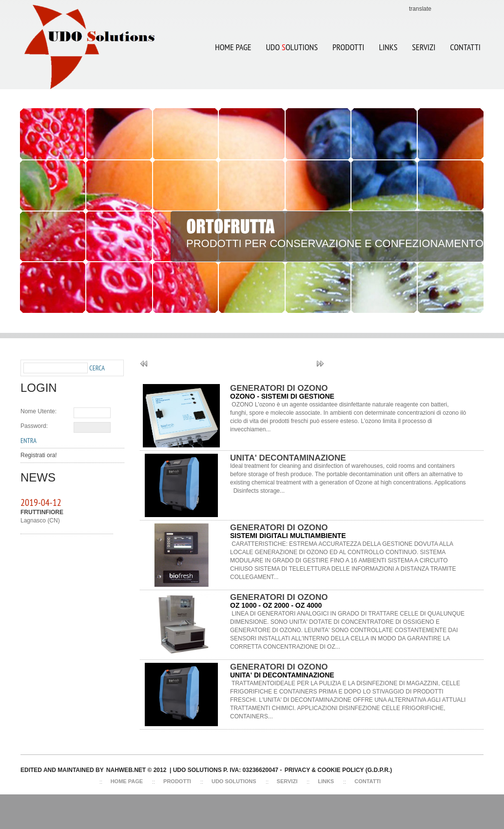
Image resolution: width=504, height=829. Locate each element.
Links (326, 781)
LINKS (388, 47)
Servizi (287, 781)
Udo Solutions (234, 781)
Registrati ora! (39, 455)
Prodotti (348, 47)
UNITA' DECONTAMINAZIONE (288, 458)
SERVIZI (424, 47)
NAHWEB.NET (126, 770)
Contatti (368, 781)
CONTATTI (465, 47)
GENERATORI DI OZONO (279, 388)
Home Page (233, 47)
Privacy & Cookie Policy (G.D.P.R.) (338, 770)
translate (420, 9)
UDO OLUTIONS (288, 41)
